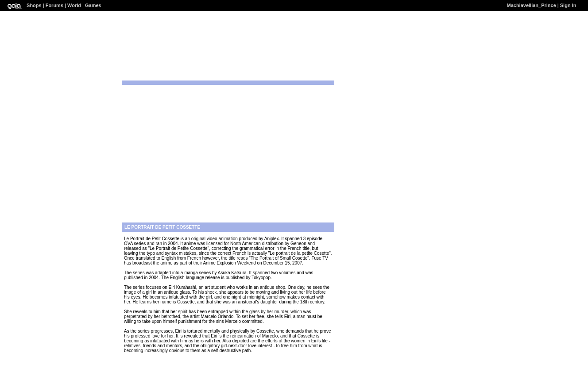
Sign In (568, 5)
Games (93, 5)
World (74, 5)
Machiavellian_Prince (532, 5)
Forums (54, 5)
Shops (34, 5)
